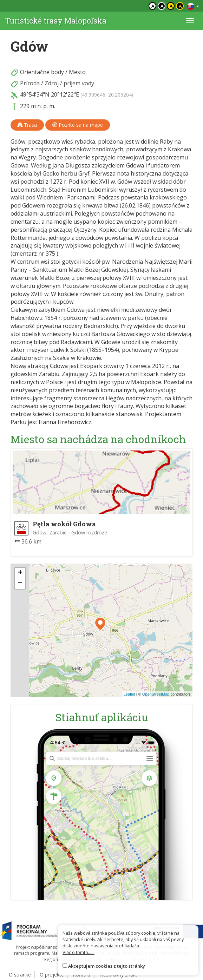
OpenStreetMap (156, 694)
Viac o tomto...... (78, 952)
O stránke (20, 975)
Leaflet (129, 694)
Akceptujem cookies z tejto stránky (107, 966)
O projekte (52, 975)
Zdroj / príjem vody (69, 83)
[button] (100, 624)
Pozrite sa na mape (78, 125)
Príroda (30, 83)
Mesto (77, 72)
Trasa (27, 125)
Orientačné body (42, 72)
